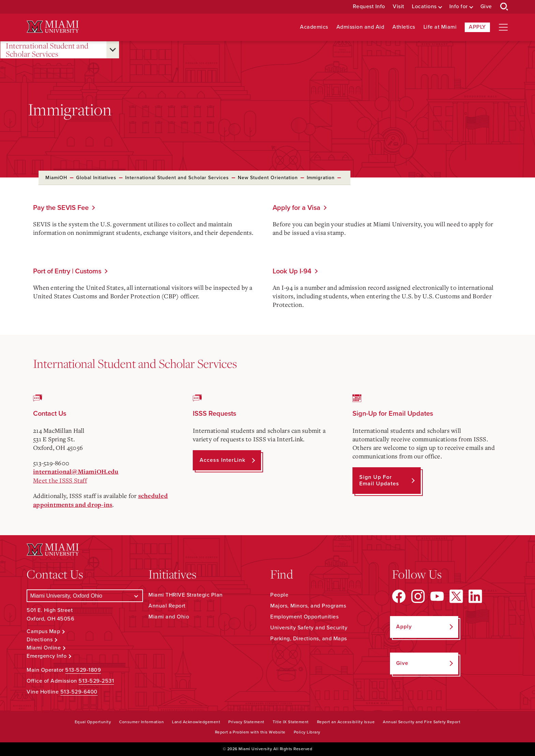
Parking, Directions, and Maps (309, 639)
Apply (477, 27)
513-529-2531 (96, 681)
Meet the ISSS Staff (60, 480)
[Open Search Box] (504, 7)
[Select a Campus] (85, 596)
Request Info (369, 7)
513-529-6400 (79, 692)
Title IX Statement (291, 722)
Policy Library (307, 732)
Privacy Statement (246, 722)
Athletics (404, 27)
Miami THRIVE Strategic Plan (186, 595)
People (279, 595)
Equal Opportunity (93, 722)
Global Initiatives (96, 178)
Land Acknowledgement (196, 722)
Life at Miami (440, 27)
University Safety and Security (309, 628)
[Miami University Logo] (53, 27)
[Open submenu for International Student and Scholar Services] (113, 50)
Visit (399, 7)
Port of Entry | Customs (67, 271)
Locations (424, 7)
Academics (314, 27)
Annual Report (167, 606)
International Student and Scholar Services (47, 50)
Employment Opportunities (304, 617)
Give (486, 7)
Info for (459, 7)
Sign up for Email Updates (379, 480)
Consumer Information (141, 722)
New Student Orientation (268, 178)
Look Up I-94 (292, 271)
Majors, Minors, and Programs (308, 606)
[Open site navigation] (503, 27)
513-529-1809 (83, 670)
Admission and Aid (360, 27)
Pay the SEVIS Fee (61, 208)
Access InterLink (222, 460)
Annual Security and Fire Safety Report (422, 722)
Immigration (321, 178)
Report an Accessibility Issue (346, 722)
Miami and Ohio (169, 617)
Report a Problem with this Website (250, 732)
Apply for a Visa (297, 208)
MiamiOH (56, 178)
